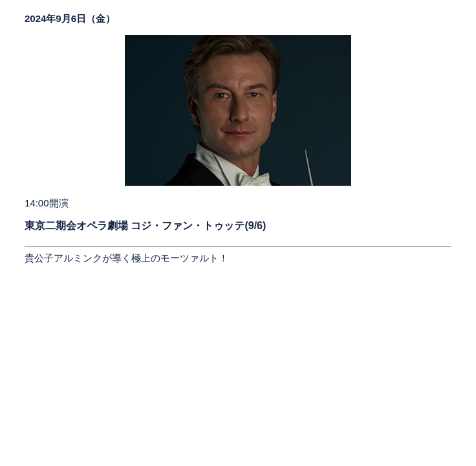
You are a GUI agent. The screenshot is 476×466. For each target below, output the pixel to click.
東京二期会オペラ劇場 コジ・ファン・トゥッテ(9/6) (145, 226)
